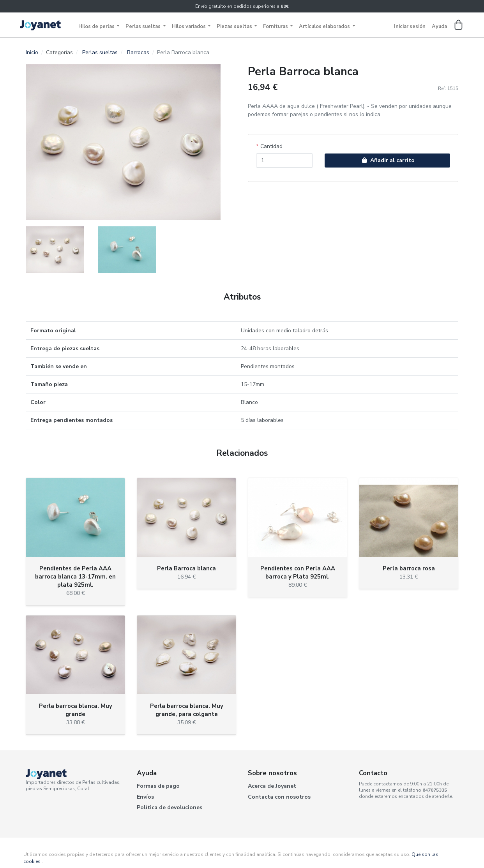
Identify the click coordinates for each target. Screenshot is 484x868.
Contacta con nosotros (279, 797)
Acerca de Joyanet (272, 786)
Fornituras (276, 26)
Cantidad (271, 146)
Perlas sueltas (144, 26)
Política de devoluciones (170, 807)
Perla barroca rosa (409, 568)
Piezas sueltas (235, 26)
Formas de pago (158, 786)
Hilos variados (189, 26)
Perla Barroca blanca (186, 568)
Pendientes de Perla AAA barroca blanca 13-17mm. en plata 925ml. (75, 577)
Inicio (32, 52)
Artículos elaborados (325, 26)
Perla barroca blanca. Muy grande (76, 710)
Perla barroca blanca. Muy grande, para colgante (187, 710)
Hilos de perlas (97, 26)
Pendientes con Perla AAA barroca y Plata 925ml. (298, 572)
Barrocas (138, 52)
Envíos (145, 797)
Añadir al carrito (387, 160)
